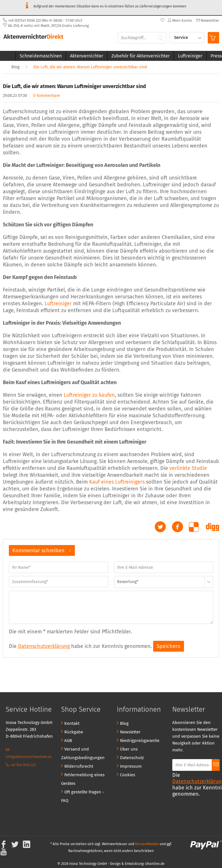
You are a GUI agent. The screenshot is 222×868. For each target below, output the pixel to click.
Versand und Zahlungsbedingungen (83, 753)
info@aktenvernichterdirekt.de (29, 753)
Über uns (129, 749)
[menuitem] (207, 20)
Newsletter (130, 732)
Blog (124, 723)
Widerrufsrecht (79, 766)
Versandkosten (147, 844)
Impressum (131, 766)
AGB (68, 741)
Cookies (128, 775)
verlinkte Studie (188, 468)
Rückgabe (74, 732)
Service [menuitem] (182, 37)
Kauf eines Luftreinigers (117, 482)
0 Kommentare (47, 96)
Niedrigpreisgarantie (140, 741)
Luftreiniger (58, 304)
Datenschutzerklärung (44, 646)
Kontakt (72, 723)
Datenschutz (132, 758)
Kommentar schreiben (42, 550)
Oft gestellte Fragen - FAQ (83, 796)
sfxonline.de (155, 864)
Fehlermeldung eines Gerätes (83, 779)
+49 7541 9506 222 (21, 765)
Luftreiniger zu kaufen (89, 395)
